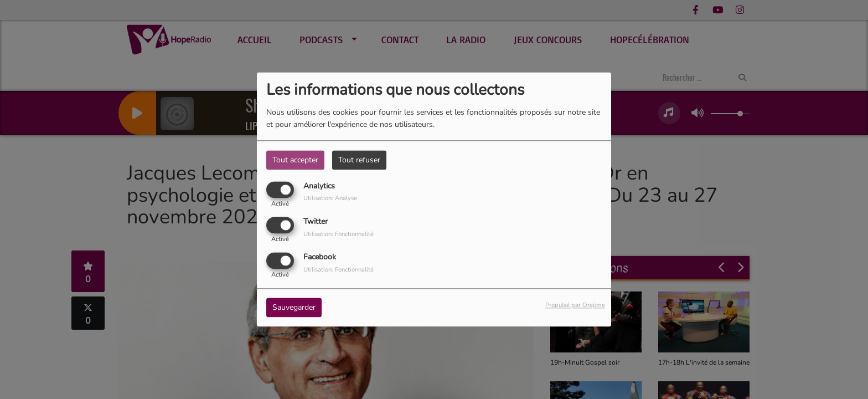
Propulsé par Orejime (575, 306)
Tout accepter (295, 160)
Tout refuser (359, 160)
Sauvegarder (294, 308)
